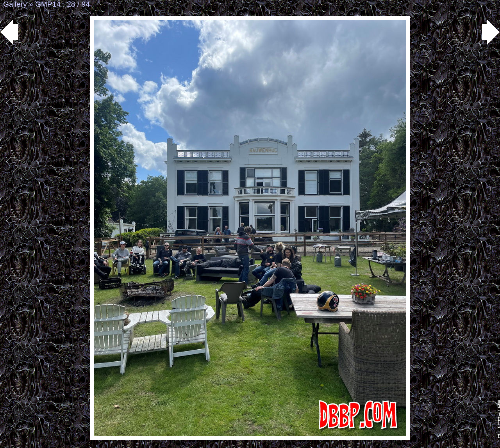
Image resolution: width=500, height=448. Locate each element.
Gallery (15, 4)
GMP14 (48, 4)
